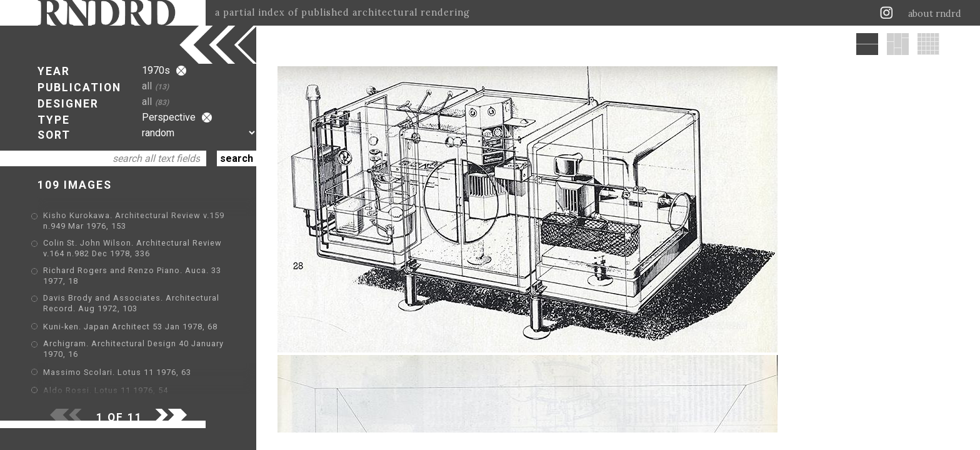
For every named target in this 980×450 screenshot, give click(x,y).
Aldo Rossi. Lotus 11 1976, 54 (106, 390)
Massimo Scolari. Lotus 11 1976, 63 (117, 372)
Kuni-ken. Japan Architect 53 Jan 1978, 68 (130, 327)
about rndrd (935, 14)
